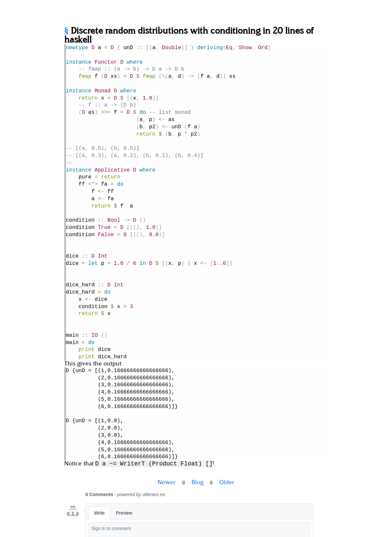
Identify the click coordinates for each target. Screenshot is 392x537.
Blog (197, 445)
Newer (167, 445)
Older (227, 445)
